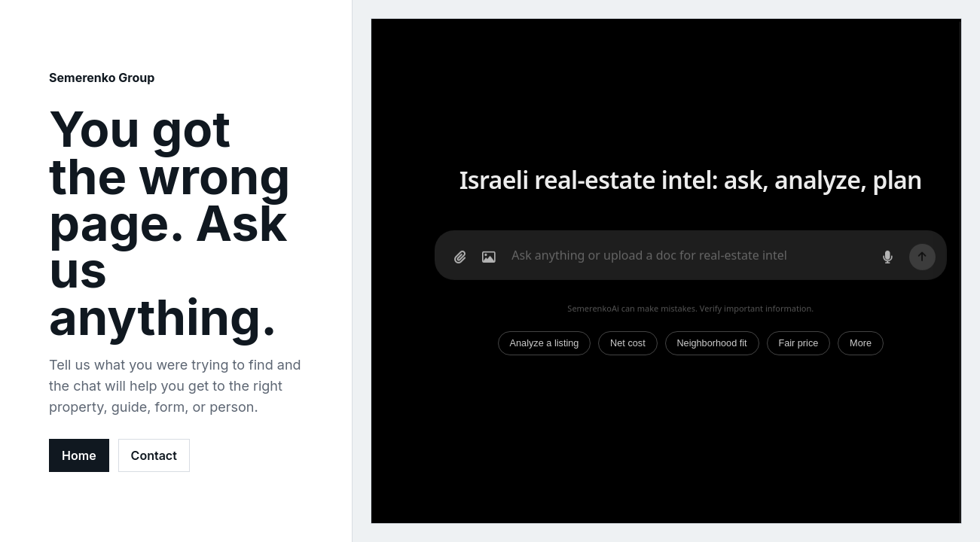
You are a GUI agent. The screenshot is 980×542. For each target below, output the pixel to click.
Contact (154, 455)
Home (79, 455)
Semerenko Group (102, 78)
